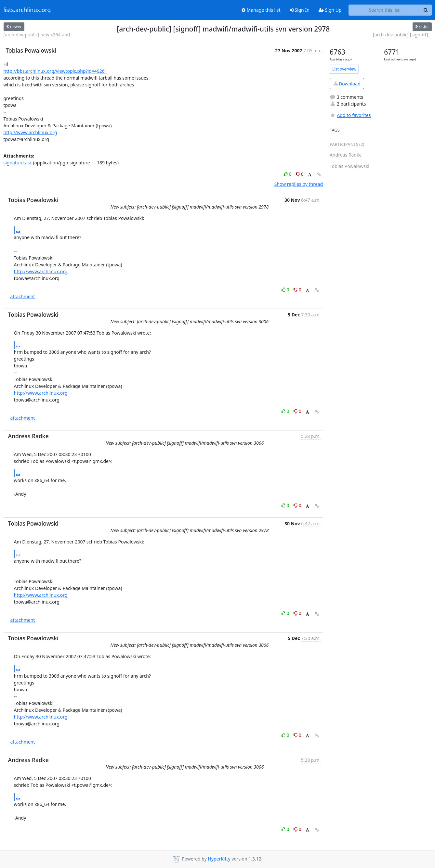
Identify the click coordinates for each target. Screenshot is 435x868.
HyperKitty (219, 859)
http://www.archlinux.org (30, 132)
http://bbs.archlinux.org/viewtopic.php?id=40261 (55, 71)
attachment (23, 296)
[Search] (426, 10)
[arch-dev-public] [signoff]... (402, 35)
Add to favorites (350, 115)
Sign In (300, 10)
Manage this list (261, 10)
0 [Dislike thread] (300, 174)
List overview (344, 69)
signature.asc (18, 163)
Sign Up (330, 10)
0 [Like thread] (288, 174)
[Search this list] (384, 10)
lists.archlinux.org (27, 10)
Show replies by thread (299, 184)
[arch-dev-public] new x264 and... (39, 35)
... (18, 230)
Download (347, 84)
